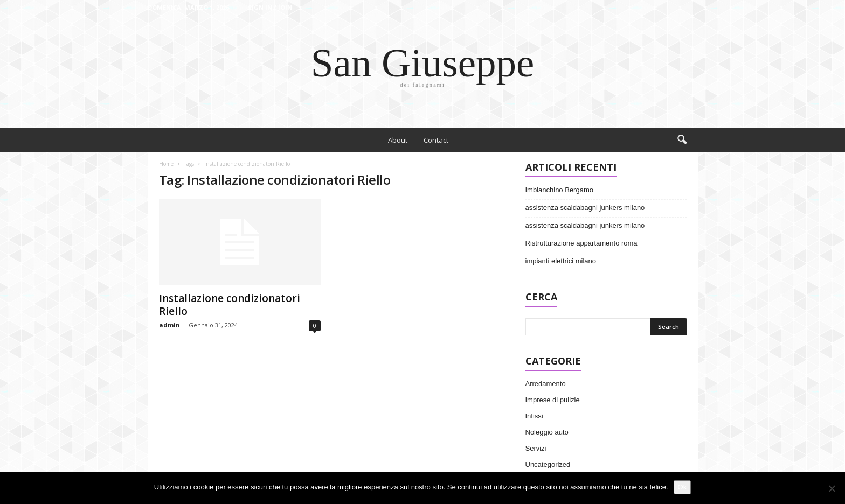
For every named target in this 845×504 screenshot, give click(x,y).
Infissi (534, 416)
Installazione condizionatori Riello (230, 305)
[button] (682, 140)
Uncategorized (548, 464)
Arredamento (546, 384)
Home (166, 164)
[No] (832, 488)
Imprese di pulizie (553, 400)
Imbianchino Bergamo (559, 190)
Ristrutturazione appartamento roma (581, 243)
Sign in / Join (270, 7)
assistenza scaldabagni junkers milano (585, 208)
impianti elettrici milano (561, 261)
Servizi (536, 448)
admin (169, 325)
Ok (683, 487)
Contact (436, 140)
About (398, 140)
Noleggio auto (547, 432)
